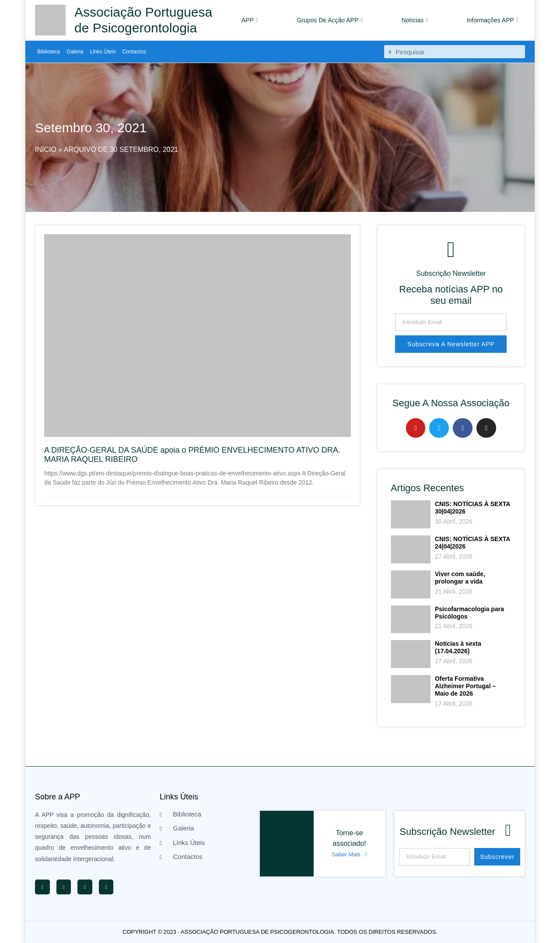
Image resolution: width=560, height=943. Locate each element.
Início (46, 150)
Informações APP (493, 20)
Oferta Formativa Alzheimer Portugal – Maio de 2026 (465, 686)
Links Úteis (103, 52)
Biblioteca (49, 52)
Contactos (134, 52)
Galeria (75, 52)
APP (250, 20)
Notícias (415, 20)
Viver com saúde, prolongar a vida (460, 578)
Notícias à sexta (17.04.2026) (458, 647)
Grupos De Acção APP (330, 20)
